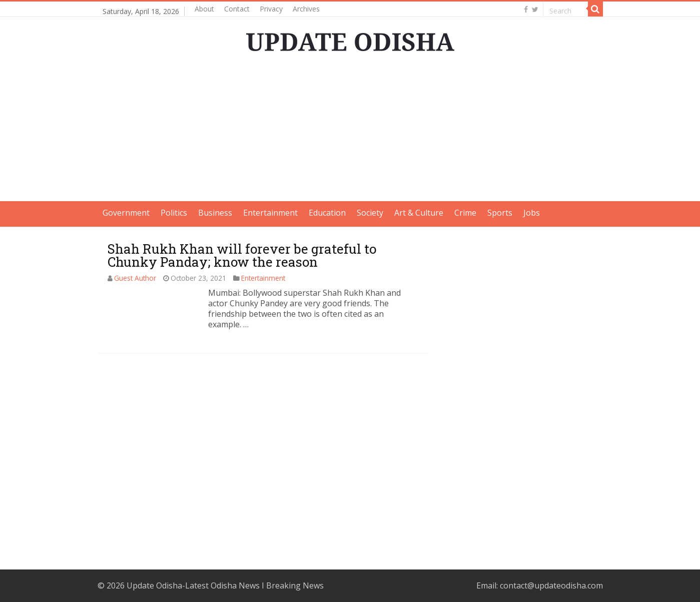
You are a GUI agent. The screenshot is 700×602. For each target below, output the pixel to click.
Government (126, 213)
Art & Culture (419, 213)
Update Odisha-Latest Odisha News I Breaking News (225, 585)
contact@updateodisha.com (551, 585)
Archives (306, 9)
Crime (465, 213)
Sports (500, 213)
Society (370, 213)
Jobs (532, 213)
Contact (237, 9)
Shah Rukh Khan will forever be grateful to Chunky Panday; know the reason (242, 255)
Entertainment (270, 213)
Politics (174, 213)
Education (327, 213)
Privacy (271, 9)
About (204, 9)
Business (215, 213)
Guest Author (135, 278)
